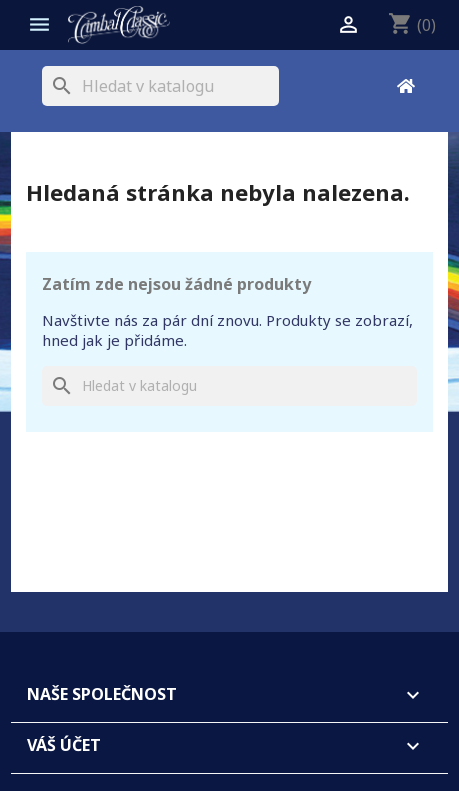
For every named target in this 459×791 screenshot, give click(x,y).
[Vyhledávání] (160, 86)
